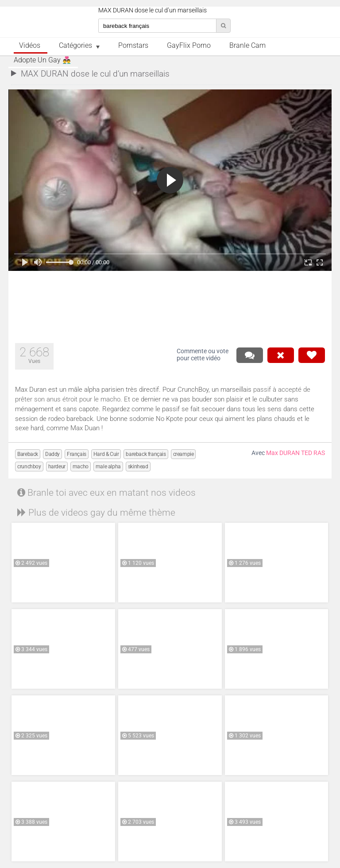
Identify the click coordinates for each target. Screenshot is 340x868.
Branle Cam (247, 46)
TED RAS (313, 453)
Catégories (75, 46)
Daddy (52, 454)
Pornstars (133, 46)
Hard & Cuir (106, 454)
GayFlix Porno (189, 46)
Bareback (28, 454)
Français (77, 454)
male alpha (108, 467)
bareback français (146, 454)
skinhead (138, 467)
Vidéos (30, 46)
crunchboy (29, 467)
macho (81, 467)
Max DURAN (283, 453)
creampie (184, 454)
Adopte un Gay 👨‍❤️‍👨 (42, 60)
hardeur (57, 467)
